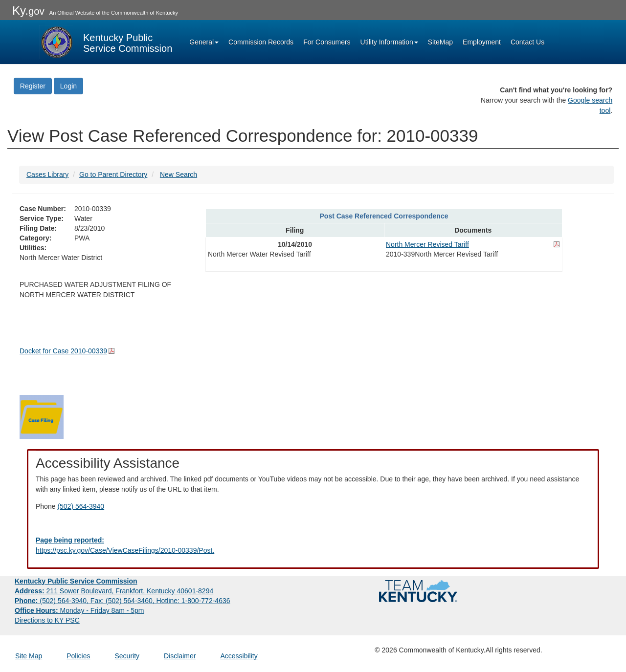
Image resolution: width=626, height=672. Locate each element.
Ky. (28, 11)
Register (33, 86)
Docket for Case (63, 351)
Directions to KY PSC (47, 620)
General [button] (204, 42)
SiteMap (440, 42)
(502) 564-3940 (81, 506)
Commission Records (261, 42)
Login (68, 86)
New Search (179, 174)
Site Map (29, 656)
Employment (482, 42)
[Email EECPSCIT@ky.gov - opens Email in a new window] (313, 545)
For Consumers (327, 42)
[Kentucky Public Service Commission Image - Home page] (106, 42)
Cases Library (47, 174)
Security (127, 656)
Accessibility (239, 656)
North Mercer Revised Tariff (427, 244)
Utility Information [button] (389, 42)
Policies (78, 656)
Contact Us (527, 42)
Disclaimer (180, 656)
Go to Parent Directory (113, 174)
